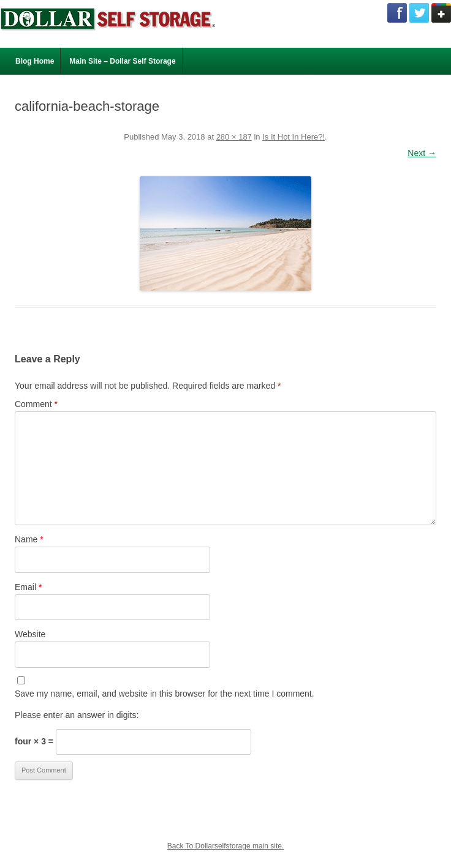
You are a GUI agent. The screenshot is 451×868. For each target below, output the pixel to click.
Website (30, 634)
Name (29, 539)
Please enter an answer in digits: (77, 715)
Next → (422, 153)
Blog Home (35, 61)
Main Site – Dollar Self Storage (122, 61)
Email (28, 587)
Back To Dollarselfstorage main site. (226, 846)
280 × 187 (234, 137)
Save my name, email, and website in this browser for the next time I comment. (165, 694)
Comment (36, 404)
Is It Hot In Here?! (294, 137)
